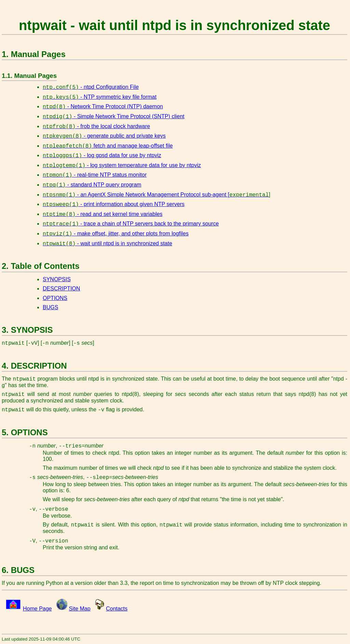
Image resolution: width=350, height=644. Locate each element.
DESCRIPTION (61, 289)
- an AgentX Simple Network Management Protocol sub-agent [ (156, 195)
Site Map (80, 609)
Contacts (117, 609)
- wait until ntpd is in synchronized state (107, 243)
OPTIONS (55, 298)
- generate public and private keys (104, 136)
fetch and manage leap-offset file (108, 146)
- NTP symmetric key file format (100, 97)
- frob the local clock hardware (96, 126)
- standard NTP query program (92, 185)
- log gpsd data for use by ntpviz (102, 155)
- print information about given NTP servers (114, 204)
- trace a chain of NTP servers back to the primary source (131, 224)
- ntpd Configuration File (91, 87)
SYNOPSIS (57, 279)
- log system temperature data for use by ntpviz (122, 165)
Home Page (37, 609)
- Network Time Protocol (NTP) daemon (103, 106)
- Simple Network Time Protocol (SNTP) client (114, 116)
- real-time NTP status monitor (95, 175)
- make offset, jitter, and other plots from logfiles (116, 234)
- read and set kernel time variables (103, 214)
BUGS (50, 307)
